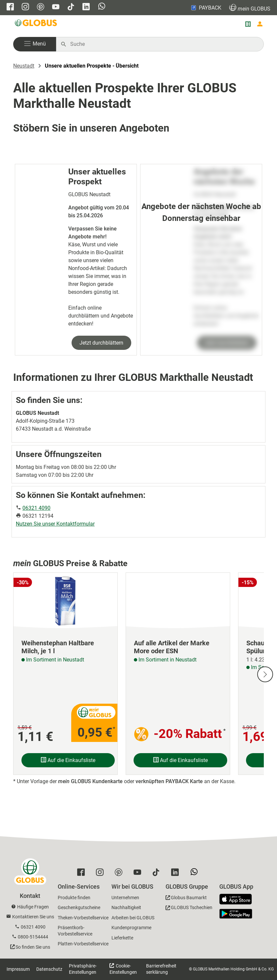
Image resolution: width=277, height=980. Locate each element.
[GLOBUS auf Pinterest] (41, 7)
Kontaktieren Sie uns (33, 917)
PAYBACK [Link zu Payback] (206, 8)
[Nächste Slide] (265, 674)
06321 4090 (36, 508)
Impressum (18, 969)
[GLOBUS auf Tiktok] (71, 7)
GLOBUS (250, 8)
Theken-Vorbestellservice (83, 918)
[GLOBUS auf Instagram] (25, 7)
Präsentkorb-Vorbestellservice (75, 931)
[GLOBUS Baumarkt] (186, 899)
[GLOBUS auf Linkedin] (86, 7)
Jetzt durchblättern (101, 343)
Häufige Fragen (33, 907)
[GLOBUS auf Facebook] (10, 7)
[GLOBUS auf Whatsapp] (102, 7)
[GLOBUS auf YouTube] (56, 7)
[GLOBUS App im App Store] (238, 900)
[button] (35, 44)
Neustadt (24, 66)
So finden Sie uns (33, 947)
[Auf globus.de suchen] (163, 44)
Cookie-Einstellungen (123, 969)
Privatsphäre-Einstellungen (83, 969)
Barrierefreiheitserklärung (161, 969)
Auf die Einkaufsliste (68, 760)
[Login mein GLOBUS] (260, 24)
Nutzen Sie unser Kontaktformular (55, 524)
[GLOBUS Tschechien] (189, 909)
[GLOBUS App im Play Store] (236, 914)
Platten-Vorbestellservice (83, 944)
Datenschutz (49, 969)
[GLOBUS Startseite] (36, 24)
